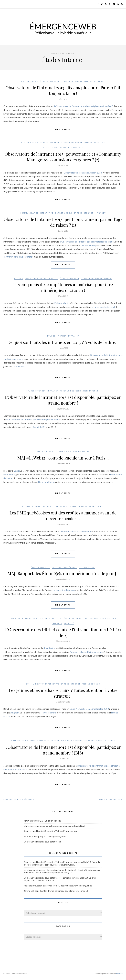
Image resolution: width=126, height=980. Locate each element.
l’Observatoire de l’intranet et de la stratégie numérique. (33, 420)
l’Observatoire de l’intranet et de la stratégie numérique (87, 242)
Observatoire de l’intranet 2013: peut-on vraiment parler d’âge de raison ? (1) (63, 222)
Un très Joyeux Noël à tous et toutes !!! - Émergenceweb (51, 878)
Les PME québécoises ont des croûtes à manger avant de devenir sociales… (63, 516)
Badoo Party (9, 475)
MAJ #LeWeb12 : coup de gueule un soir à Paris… (63, 458)
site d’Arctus (49, 648)
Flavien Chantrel (49, 713)
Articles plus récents (19, 799)
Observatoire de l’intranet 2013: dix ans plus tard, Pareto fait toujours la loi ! (63, 90)
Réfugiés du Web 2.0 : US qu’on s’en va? (42, 821)
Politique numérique (64, 567)
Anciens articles (111, 799)
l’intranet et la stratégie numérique (86, 652)
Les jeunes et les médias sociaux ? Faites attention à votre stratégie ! (63, 693)
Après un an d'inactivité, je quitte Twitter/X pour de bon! (51, 862)
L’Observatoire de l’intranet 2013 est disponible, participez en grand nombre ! (63, 400)
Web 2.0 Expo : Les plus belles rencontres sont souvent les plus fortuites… (63, 863)
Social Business (106, 741)
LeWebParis (64, 451)
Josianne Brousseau (33, 886)
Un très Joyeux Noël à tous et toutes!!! (42, 842)
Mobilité (69, 623)
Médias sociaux (91, 684)
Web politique (81, 451)
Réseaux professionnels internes (63, 148)
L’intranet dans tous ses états (18, 257)
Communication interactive (37, 213)
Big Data (18, 278)
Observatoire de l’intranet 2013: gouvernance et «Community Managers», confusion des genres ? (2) (63, 157)
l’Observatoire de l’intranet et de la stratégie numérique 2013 (84, 106)
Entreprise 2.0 (30, 81)
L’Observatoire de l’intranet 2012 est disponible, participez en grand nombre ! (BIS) (63, 750)
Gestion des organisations (77, 81)
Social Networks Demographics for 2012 (89, 709)
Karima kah (29, 891)
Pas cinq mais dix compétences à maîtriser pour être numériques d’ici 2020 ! (63, 287)
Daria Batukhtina (46, 482)
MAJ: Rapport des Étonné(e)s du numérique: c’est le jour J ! (63, 573)
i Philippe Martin (61, 303)
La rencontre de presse (64, 590)
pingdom (15, 713)
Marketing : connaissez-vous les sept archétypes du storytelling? (54, 826)
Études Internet (50, 81)
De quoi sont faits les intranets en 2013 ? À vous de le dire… (63, 342)
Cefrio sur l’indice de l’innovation (75, 531)
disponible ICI (19, 366)
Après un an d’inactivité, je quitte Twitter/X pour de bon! (51, 831)
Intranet (100, 81)
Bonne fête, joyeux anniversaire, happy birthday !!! (48, 873)
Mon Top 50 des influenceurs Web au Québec (70, 886)
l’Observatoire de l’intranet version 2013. (83, 173)
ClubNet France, (88, 245)
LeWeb (17, 471)
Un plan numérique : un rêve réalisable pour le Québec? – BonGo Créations (59, 870)
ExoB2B (119, 974)
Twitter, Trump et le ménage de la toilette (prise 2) (64, 891)
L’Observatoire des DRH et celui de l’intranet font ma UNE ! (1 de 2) (63, 632)
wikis (101, 506)
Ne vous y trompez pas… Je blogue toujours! (45, 836)
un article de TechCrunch (104, 307)
